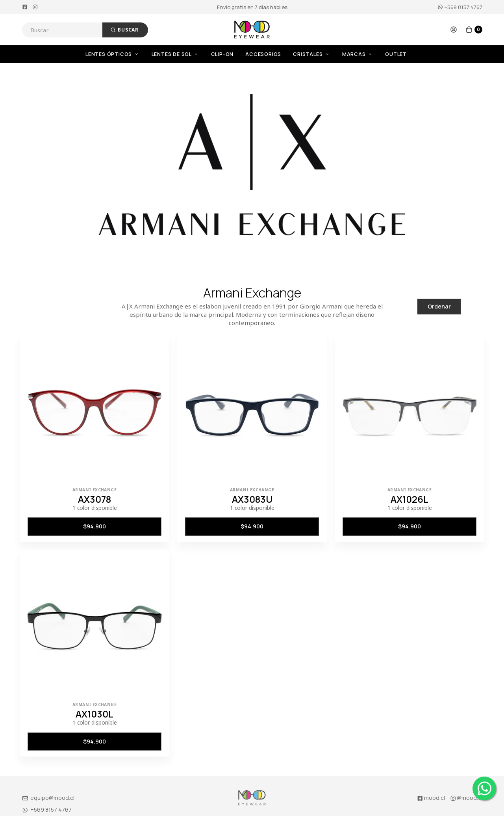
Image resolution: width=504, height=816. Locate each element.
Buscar (124, 30)
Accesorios (263, 54)
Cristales (312, 54)
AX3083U (252, 499)
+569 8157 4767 (460, 7)
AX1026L (409, 499)
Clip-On (222, 54)
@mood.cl (466, 798)
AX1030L (94, 714)
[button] (454, 30)
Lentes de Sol (175, 54)
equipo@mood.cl (48, 798)
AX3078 (94, 499)
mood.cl (431, 798)
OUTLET (396, 54)
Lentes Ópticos (113, 54)
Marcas (358, 54)
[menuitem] (119, 54)
